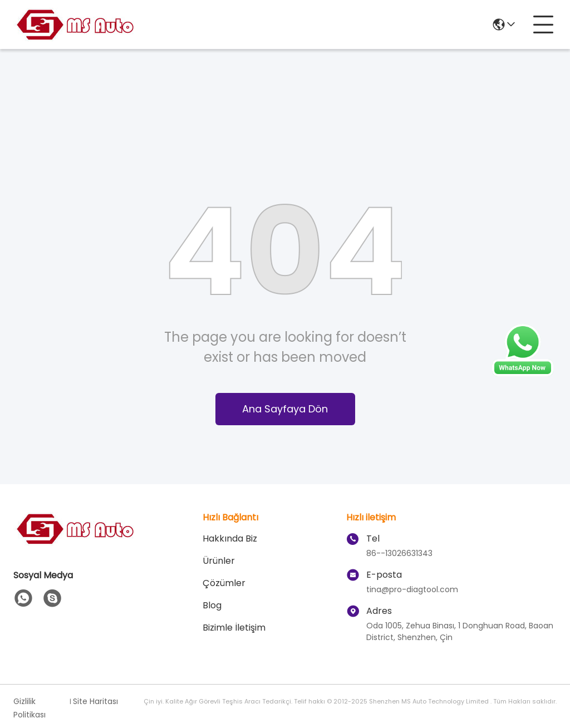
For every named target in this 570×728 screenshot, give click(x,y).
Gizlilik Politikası (30, 708)
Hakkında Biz (230, 538)
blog (212, 605)
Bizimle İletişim (234, 628)
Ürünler (219, 561)
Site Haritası (95, 701)
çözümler (224, 583)
